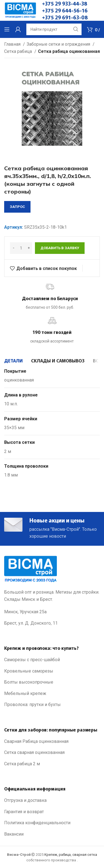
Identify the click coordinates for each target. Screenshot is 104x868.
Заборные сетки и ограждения (59, 44)
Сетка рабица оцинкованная (69, 51)
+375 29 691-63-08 (65, 17)
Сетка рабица (19, 51)
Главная (13, 44)
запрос (17, 207)
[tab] (13, 360)
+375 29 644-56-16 (65, 10)
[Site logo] (20, 10)
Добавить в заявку (60, 248)
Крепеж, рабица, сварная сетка (71, 855)
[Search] (54, 29)
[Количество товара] (21, 248)
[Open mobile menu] (7, 29)
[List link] (52, 660)
